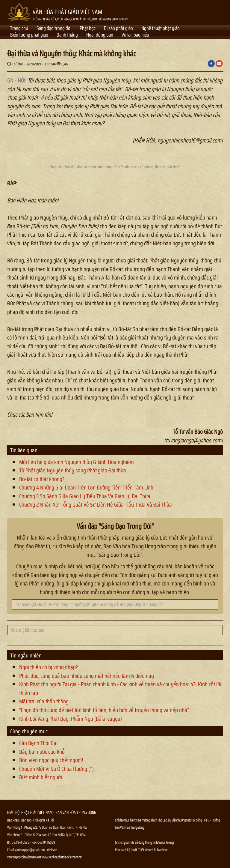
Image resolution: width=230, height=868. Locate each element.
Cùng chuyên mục (29, 731)
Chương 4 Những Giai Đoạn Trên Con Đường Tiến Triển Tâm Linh (86, 487)
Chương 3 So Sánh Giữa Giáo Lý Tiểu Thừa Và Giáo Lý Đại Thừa (85, 496)
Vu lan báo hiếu (135, 35)
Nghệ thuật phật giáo (161, 29)
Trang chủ (19, 29)
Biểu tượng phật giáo (29, 35)
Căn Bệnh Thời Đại (38, 743)
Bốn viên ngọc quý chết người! (51, 760)
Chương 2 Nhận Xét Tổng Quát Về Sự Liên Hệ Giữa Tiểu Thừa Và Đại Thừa (96, 504)
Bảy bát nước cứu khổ (42, 752)
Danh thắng (67, 35)
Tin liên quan (24, 450)
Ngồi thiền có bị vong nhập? (49, 667)
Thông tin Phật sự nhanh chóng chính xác (139, 865)
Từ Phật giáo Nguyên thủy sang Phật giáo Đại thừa (73, 470)
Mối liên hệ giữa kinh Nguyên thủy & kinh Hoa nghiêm (77, 462)
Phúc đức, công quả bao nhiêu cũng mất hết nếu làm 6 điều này (87, 676)
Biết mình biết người (41, 777)
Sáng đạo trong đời (54, 29)
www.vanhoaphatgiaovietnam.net (62, 857)
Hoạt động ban (100, 35)
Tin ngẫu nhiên (26, 655)
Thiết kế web (146, 850)
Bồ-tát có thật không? (42, 479)
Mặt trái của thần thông (44, 701)
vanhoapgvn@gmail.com (30, 850)
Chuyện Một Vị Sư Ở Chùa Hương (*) (56, 769)
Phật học (88, 29)
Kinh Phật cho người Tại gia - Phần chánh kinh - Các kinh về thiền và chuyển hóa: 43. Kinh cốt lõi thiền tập (120, 688)
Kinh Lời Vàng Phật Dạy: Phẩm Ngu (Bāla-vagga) (71, 719)
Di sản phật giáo (118, 29)
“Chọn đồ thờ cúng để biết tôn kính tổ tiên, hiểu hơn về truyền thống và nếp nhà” (104, 710)
